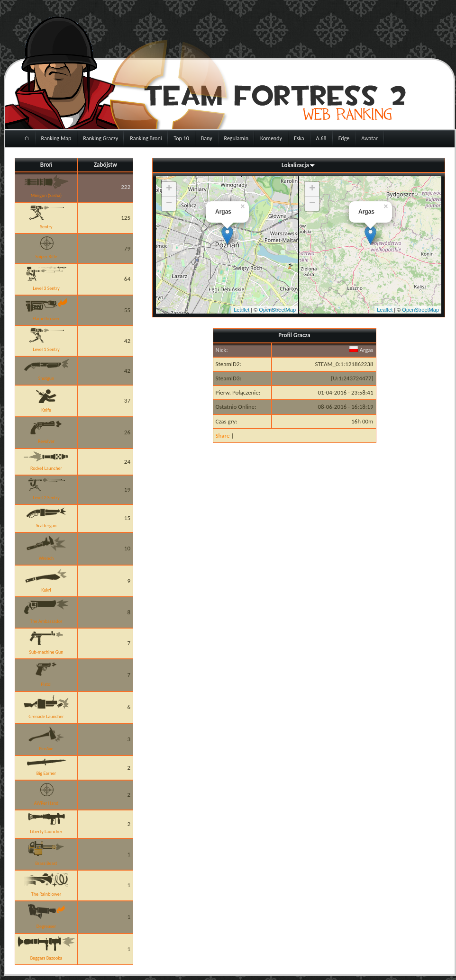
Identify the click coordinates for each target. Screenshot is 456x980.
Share (223, 436)
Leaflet (242, 310)
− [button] (169, 204)
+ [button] (169, 189)
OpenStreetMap (277, 310)
